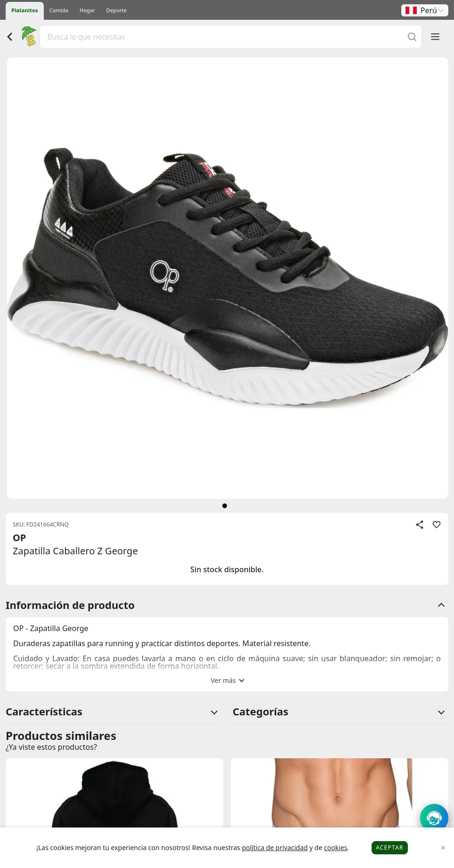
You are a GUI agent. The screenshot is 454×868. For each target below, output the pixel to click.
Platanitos (25, 10)
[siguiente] (225, 506)
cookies (336, 848)
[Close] (443, 848)
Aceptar (390, 848)
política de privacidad (275, 848)
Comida (59, 10)
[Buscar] (412, 37)
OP (19, 538)
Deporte (117, 10)
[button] (425, 10)
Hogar (87, 10)
